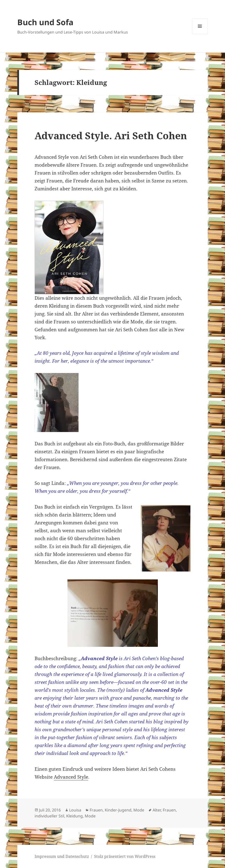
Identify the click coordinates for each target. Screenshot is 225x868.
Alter (157, 810)
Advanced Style (71, 777)
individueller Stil (49, 816)
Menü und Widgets (200, 34)
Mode (139, 810)
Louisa (75, 810)
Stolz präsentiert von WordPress (125, 856)
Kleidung (74, 816)
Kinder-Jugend (118, 810)
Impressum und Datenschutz (62, 856)
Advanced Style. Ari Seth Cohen (111, 135)
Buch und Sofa (45, 22)
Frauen (96, 810)
